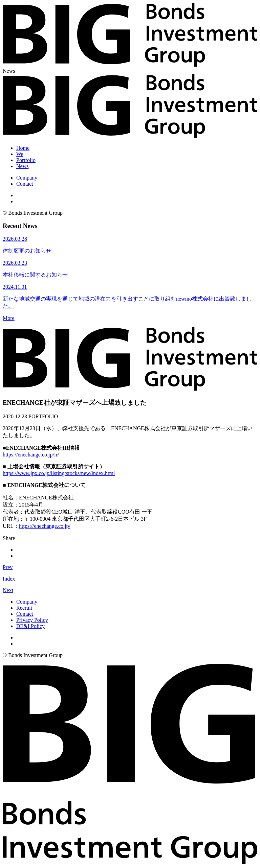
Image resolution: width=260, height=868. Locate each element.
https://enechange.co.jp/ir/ (31, 455)
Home (23, 148)
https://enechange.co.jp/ (45, 526)
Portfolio (26, 160)
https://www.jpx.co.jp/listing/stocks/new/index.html (59, 473)
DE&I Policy (30, 626)
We (20, 154)
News (22, 166)
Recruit (24, 608)
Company (27, 178)
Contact (25, 184)
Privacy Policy (32, 620)
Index (9, 579)
